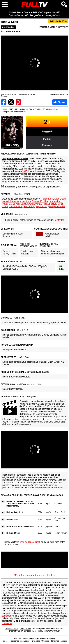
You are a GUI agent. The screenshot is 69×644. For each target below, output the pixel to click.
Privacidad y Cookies (40, 641)
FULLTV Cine (20, 639)
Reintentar (59, 220)
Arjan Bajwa (60, 199)
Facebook (60, 102)
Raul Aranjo (29, 206)
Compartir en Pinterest (18, 102)
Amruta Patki (56, 201)
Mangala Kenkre (57, 206)
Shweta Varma (34, 204)
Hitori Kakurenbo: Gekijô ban (20, 526)
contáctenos (8, 616)
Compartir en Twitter (11, 102)
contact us (7, 623)
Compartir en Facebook (4, 102)
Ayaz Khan (25, 201)
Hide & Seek (12, 519)
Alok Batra (21, 204)
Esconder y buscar (11, 31)
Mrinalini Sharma (11, 201)
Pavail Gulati (9, 204)
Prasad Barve (50, 204)
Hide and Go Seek (15, 512)
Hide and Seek (13, 533)
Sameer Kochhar (40, 201)
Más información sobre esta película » (34, 575)
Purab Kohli (47, 199)
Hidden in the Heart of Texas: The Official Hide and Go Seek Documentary (20, 504)
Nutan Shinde (16, 206)
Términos (55, 641)
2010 (25, 171)
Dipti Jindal (41, 206)
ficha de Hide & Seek (30, 542)
